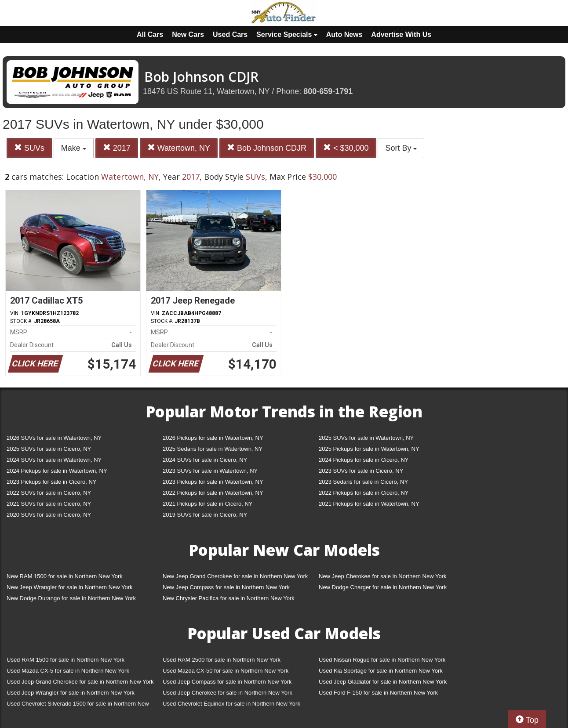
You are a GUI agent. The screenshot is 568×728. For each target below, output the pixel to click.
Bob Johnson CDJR (267, 148)
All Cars (150, 34)
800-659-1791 (328, 91)
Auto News (344, 34)
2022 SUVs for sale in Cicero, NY (49, 493)
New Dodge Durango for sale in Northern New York (71, 598)
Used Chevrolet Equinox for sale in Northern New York (231, 704)
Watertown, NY (179, 148)
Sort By (401, 148)
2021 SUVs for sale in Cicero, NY (49, 504)
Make (74, 148)
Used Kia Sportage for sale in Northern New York (381, 671)
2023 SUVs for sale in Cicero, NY (361, 471)
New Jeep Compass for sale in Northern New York (226, 587)
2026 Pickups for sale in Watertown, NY (213, 438)
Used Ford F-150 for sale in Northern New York (378, 693)
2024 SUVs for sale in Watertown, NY (54, 460)
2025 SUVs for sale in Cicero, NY (49, 449)
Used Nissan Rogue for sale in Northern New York (382, 660)
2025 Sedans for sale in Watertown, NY (213, 449)
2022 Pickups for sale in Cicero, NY (364, 493)
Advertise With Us (401, 34)
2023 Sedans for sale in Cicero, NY (363, 482)
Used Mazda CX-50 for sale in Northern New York (226, 671)
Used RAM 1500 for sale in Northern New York (66, 660)
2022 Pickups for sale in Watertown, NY (213, 493)
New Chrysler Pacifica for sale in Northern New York (229, 598)
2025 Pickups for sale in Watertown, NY (369, 449)
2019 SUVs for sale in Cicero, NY (205, 515)
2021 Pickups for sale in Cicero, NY (208, 504)
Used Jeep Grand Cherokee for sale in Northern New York (80, 682)
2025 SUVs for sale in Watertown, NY (366, 438)
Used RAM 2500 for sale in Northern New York (222, 660)
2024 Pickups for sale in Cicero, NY (364, 460)
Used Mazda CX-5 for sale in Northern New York (68, 671)
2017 (117, 148)
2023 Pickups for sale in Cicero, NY (51, 482)
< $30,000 (346, 148)
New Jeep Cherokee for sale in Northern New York (382, 576)
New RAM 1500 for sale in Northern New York (65, 576)
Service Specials (287, 34)
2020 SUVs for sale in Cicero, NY (49, 515)
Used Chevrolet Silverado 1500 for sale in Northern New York (78, 705)
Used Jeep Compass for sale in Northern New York (227, 682)
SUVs (29, 148)
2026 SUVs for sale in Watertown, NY (54, 438)
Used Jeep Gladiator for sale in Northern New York (383, 682)
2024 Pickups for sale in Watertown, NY (57, 471)
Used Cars (230, 34)
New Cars (188, 34)
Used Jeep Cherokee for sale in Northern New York (228, 693)
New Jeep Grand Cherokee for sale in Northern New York (235, 576)
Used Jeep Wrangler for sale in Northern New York (71, 693)
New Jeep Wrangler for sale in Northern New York (70, 587)
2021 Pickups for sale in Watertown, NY (369, 504)
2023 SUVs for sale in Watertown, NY (210, 471)
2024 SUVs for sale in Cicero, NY (205, 460)
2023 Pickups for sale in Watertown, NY (213, 482)
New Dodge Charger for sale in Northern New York (383, 587)
